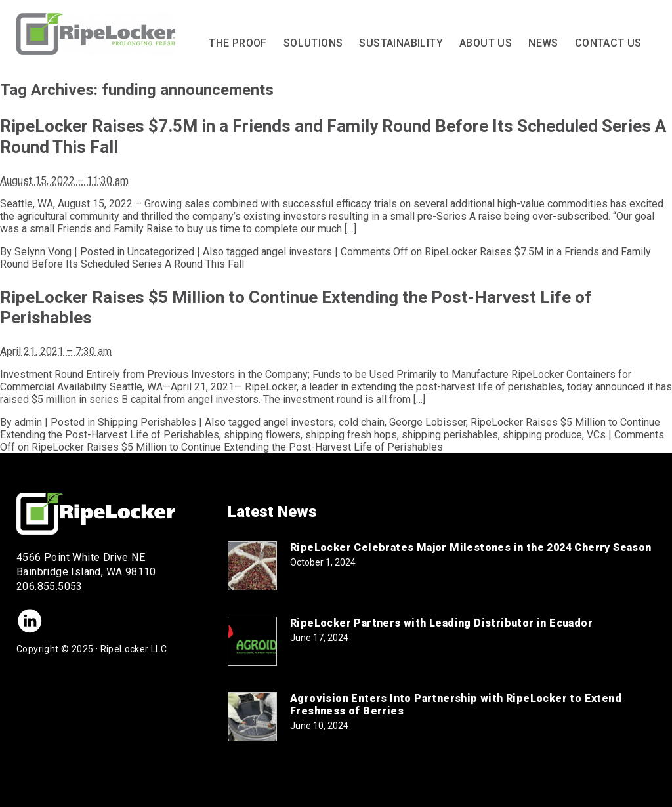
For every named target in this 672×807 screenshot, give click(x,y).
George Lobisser (428, 422)
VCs (596, 435)
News (543, 43)
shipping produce (542, 435)
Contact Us (608, 43)
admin (28, 422)
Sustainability (401, 43)
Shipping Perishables (147, 422)
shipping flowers (262, 435)
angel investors (297, 252)
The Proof (238, 43)
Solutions (313, 43)
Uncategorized (161, 252)
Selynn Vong (43, 252)
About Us (486, 43)
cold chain (362, 422)
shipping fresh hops (351, 435)
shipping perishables (450, 435)
